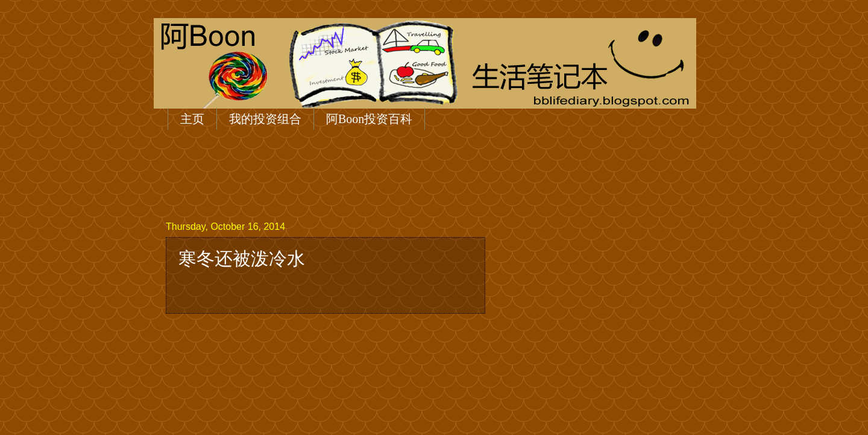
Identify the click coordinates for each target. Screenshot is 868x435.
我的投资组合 (265, 119)
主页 (192, 119)
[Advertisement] (385, 173)
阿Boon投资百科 (369, 119)
